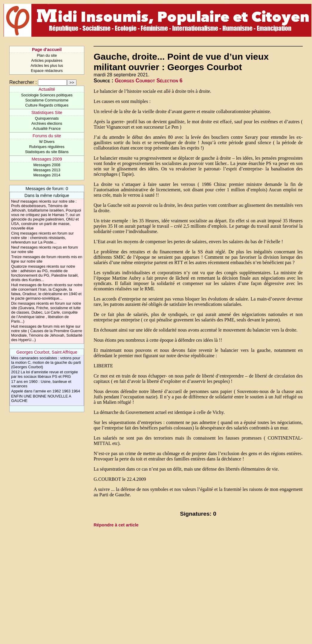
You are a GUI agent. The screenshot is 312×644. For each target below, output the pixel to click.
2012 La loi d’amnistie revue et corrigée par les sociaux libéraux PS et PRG (44, 374)
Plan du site (47, 55)
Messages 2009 (47, 159)
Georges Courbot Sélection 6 (149, 81)
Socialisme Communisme (47, 100)
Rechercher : (23, 82)
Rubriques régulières (47, 147)
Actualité (47, 89)
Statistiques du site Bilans (47, 152)
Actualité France (47, 128)
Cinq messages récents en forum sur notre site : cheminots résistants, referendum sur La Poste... (42, 238)
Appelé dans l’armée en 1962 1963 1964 (46, 391)
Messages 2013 (47, 170)
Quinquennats (47, 118)
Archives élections (47, 123)
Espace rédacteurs (47, 71)
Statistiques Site (47, 113)
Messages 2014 (47, 175)
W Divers (47, 142)
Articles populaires (47, 60)
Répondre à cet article (116, 525)
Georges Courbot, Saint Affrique (47, 352)
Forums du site (47, 136)
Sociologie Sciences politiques (47, 95)
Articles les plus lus (47, 66)
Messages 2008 (47, 165)
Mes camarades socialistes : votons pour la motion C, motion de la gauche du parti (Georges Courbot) (46, 362)
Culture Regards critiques (47, 105)
